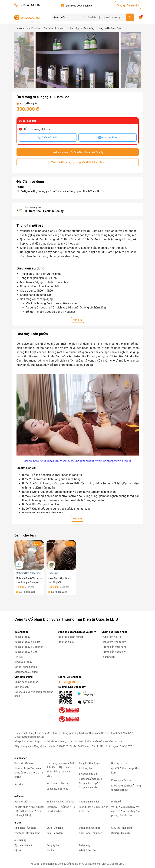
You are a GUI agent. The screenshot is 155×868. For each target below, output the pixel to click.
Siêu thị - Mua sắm (122, 828)
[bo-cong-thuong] (68, 710)
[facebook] (60, 682)
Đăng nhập (133, 5)
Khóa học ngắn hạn (122, 786)
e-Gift (18, 823)
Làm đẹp (51, 789)
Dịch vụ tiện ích (120, 763)
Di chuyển (117, 802)
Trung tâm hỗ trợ (111, 637)
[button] (48, 81)
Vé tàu (115, 807)
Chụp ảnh (20, 773)
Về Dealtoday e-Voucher (29, 647)
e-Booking (20, 840)
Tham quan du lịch (89, 802)
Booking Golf (86, 768)
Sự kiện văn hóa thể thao (60, 802)
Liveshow (52, 807)
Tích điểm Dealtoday (114, 642)
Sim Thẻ (85, 811)
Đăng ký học (53, 845)
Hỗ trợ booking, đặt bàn (37, 129)
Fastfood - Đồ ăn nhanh (27, 833)
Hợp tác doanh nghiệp (71, 637)
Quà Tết (116, 768)
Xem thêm (78, 320)
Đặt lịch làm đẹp (88, 850)
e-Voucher (20, 758)
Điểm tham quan (26, 811)
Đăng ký (121, 5)
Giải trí (30, 773)
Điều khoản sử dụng (26, 672)
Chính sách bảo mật (26, 682)
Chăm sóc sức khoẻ (90, 828)
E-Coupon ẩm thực (89, 779)
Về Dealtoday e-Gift (26, 652)
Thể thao (65, 807)
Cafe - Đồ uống (55, 828)
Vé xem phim (22, 807)
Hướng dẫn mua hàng (114, 647)
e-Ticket (19, 797)
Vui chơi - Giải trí (24, 763)
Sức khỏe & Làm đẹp (58, 784)
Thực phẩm (53, 772)
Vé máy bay (129, 811)
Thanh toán (108, 657)
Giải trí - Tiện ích (121, 833)
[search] (130, 17)
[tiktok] (78, 682)
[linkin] (69, 682)
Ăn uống (19, 785)
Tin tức (19, 657)
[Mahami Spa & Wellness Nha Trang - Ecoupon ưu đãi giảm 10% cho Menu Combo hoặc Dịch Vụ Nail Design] (29, 555)
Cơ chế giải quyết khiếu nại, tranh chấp (34, 694)
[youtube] (74, 682)
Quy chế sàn (22, 687)
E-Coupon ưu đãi (88, 774)
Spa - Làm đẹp (55, 833)
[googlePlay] (87, 694)
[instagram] (65, 682)
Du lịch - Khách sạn (90, 763)
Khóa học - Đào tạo (122, 780)
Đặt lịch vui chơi (23, 845)
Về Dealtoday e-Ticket (27, 642)
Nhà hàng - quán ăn (57, 763)
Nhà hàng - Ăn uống (25, 828)
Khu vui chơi (37, 807)
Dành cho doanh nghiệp (79, 6)
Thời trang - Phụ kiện (91, 833)
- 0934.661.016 (30, 5)
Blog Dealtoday (23, 662)
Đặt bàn (51, 850)
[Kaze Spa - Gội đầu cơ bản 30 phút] (61, 555)
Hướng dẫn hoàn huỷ (113, 652)
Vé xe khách (128, 807)
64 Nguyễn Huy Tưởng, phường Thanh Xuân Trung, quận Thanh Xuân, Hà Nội (63, 191)
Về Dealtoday (22, 637)
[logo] (28, 17)
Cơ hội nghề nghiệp (26, 667)
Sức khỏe (63, 789)
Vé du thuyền (101, 807)
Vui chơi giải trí (23, 802)
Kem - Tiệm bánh (61, 767)
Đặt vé (18, 850)
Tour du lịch (85, 807)
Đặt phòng (85, 845)
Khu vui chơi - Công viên (27, 768)
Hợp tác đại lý (66, 642)
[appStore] (87, 702)
